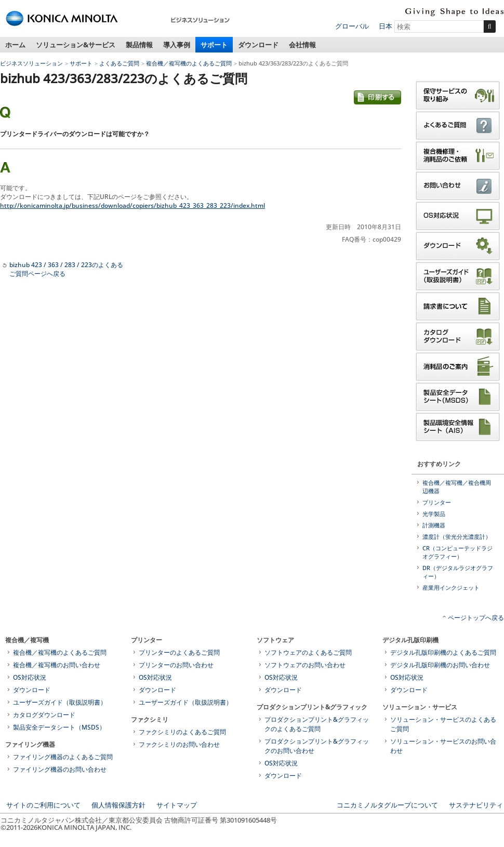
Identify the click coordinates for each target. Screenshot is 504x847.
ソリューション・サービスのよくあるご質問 (443, 724)
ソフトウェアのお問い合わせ (305, 665)
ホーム (15, 45)
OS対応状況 (30, 677)
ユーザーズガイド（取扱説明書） (60, 702)
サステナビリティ (476, 805)
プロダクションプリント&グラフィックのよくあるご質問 (317, 724)
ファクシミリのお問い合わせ (179, 744)
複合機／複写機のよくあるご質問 (189, 63)
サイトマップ (177, 805)
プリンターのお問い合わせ (176, 665)
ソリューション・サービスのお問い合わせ (443, 746)
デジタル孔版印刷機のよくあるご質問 (443, 652)
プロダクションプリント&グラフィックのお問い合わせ (317, 746)
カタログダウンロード (44, 715)
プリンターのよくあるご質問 (179, 652)
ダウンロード (258, 45)
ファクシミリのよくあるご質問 (182, 732)
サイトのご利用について (43, 805)
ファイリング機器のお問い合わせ (60, 769)
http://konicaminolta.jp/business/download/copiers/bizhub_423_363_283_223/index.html (132, 206)
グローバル (352, 26)
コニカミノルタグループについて (387, 805)
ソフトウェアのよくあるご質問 (308, 652)
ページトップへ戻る (476, 618)
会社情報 (302, 45)
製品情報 (139, 45)
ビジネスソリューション (31, 63)
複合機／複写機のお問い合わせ (57, 665)
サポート (214, 45)
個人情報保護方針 (118, 805)
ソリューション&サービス (76, 45)
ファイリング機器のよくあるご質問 (63, 757)
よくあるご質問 (119, 63)
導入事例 (177, 45)
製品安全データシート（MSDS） (59, 727)
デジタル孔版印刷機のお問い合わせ (440, 665)
